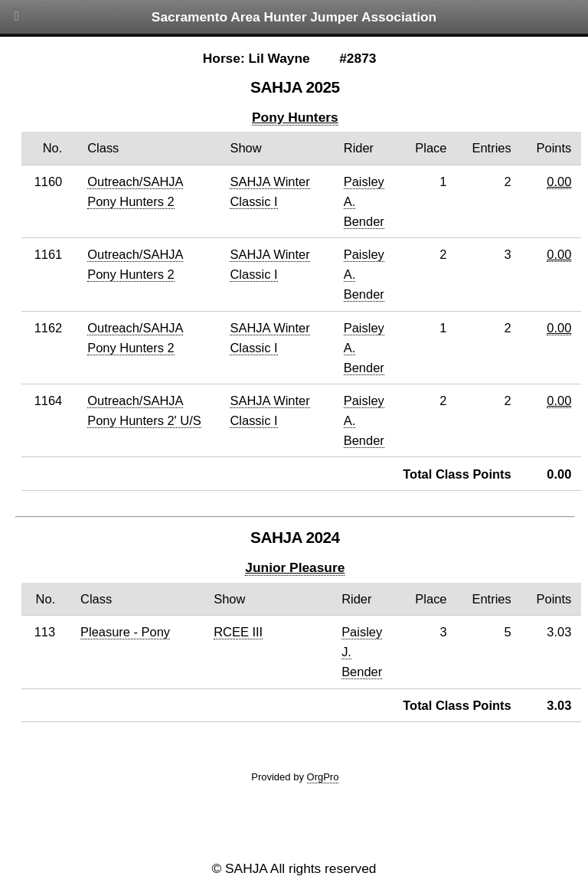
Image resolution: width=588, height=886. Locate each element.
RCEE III (238, 632)
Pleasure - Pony (125, 632)
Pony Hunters (295, 117)
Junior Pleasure (295, 567)
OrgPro (323, 777)
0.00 (559, 181)
